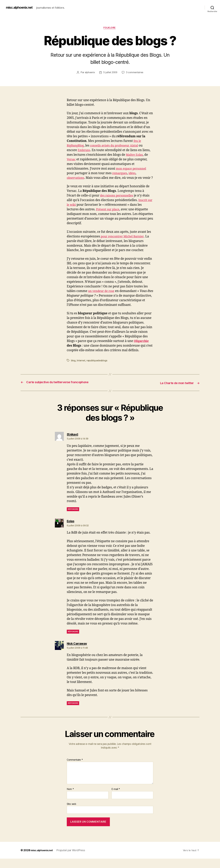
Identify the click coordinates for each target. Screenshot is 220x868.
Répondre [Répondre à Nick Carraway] (73, 712)
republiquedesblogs (98, 370)
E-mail (116, 799)
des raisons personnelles (118, 201)
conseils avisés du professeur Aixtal (118, 146)
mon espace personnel (133, 169)
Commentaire (75, 769)
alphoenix (89, 73)
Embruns (85, 151)
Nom (70, 799)
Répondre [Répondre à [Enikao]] (73, 518)
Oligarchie (142, 351)
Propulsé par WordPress (73, 860)
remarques (120, 174)
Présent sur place (109, 215)
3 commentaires (135, 73)
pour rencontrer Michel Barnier (124, 242)
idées (134, 174)
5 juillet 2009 (110, 73)
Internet (81, 370)
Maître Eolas (135, 155)
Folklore (110, 28)
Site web (71, 813)
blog (73, 370)
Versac (72, 160)
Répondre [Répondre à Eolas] (73, 641)
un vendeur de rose (102, 296)
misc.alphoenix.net (21, 7)
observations (76, 178)
